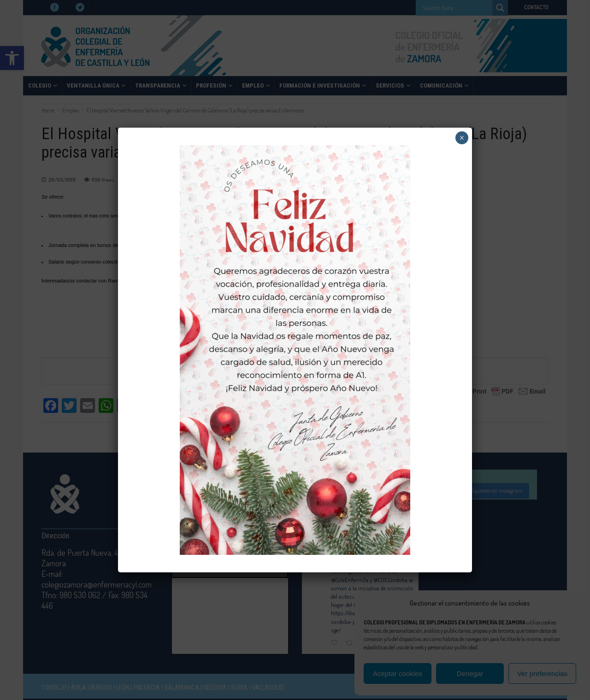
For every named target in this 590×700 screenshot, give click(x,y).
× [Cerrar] (462, 138)
